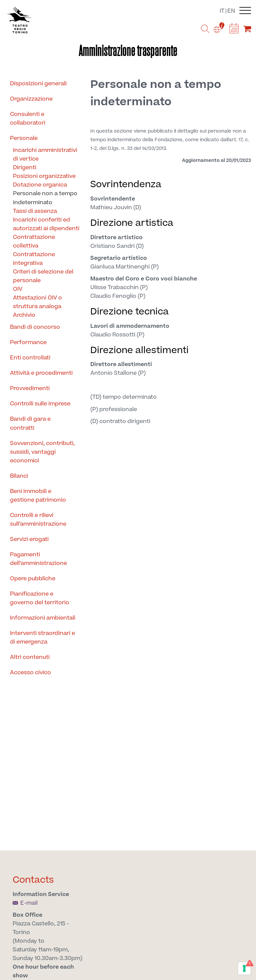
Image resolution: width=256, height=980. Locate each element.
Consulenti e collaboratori (28, 119)
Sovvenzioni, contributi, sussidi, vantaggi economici (42, 452)
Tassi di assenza (35, 211)
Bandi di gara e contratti (30, 423)
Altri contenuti (30, 657)
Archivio (24, 315)
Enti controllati (30, 358)
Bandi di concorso (35, 327)
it (222, 11)
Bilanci (19, 476)
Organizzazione (31, 99)
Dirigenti (25, 168)
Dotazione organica (40, 185)
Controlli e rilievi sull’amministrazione (38, 520)
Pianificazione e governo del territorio (40, 598)
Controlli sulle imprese (40, 404)
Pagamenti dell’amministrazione (38, 559)
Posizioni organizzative (44, 176)
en (231, 11)
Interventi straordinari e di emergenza (42, 638)
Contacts (33, 880)
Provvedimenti (30, 388)
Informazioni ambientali (43, 618)
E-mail (25, 903)
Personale (24, 138)
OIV (18, 289)
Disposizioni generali (38, 84)
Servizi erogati (29, 539)
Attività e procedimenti (41, 373)
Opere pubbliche (33, 579)
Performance (28, 342)
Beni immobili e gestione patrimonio (38, 496)
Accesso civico (30, 673)
